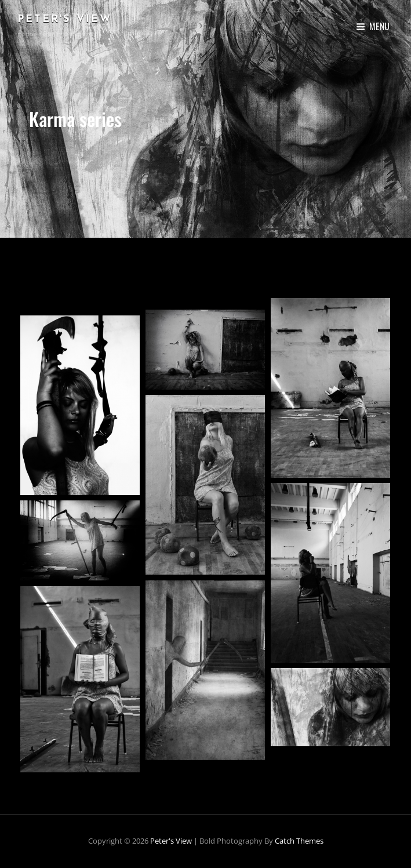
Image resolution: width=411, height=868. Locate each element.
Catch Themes (299, 841)
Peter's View (65, 19)
